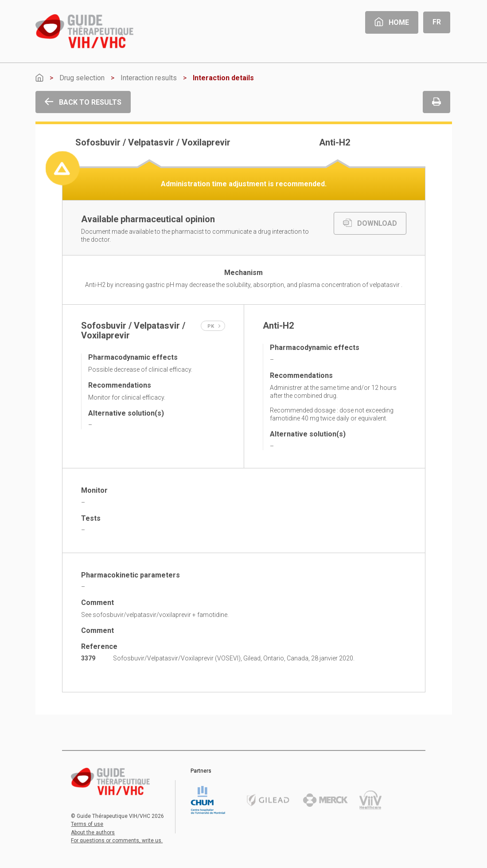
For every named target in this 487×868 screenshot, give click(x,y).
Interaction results (149, 78)
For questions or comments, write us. (117, 841)
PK (214, 326)
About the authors (93, 833)
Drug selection (82, 78)
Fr (437, 22)
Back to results (83, 102)
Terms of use (87, 824)
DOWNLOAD (370, 223)
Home (392, 22)
